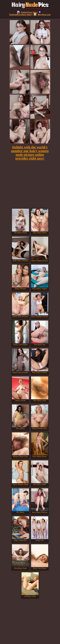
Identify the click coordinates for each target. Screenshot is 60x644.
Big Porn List (42, 14)
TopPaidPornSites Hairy (25, 13)
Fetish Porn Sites (27, 12)
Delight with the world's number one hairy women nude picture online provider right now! (30, 153)
